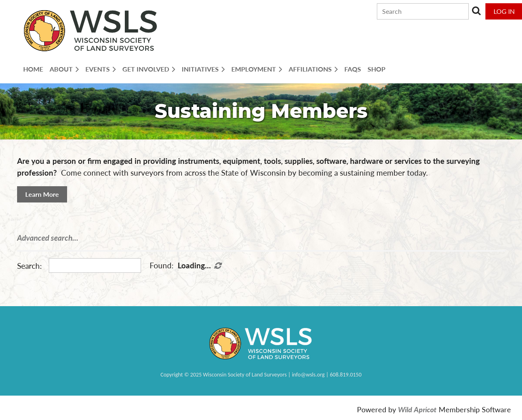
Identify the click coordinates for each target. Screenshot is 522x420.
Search (476, 11)
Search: (29, 266)
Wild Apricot (417, 410)
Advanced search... (48, 238)
